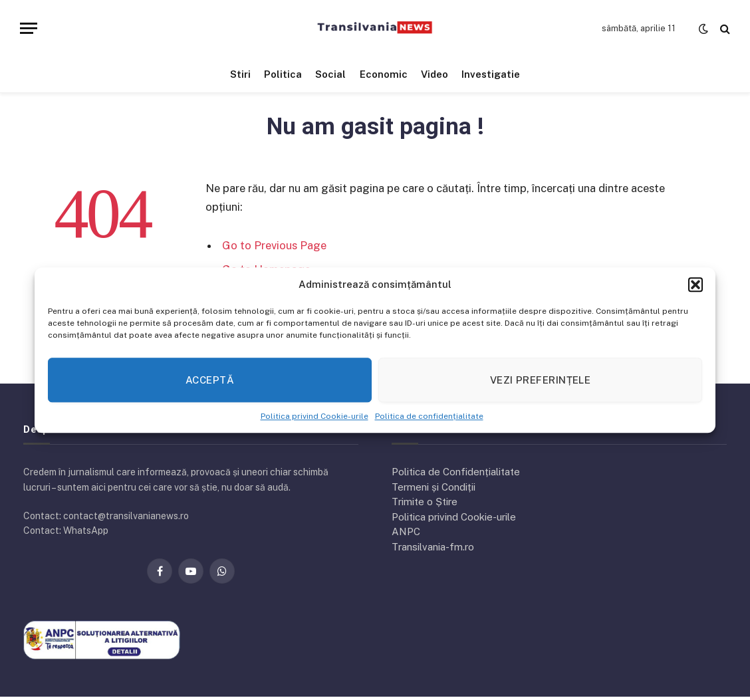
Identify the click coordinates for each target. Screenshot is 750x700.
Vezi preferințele (541, 380)
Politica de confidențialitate (429, 416)
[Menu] (29, 28)
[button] (695, 285)
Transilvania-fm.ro (433, 547)
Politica (283, 74)
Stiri (240, 74)
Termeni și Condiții (434, 487)
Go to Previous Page (274, 245)
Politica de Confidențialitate (456, 472)
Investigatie (491, 74)
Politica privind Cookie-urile (314, 416)
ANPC (406, 531)
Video (435, 74)
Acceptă (210, 380)
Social (330, 74)
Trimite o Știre (425, 502)
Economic (384, 74)
